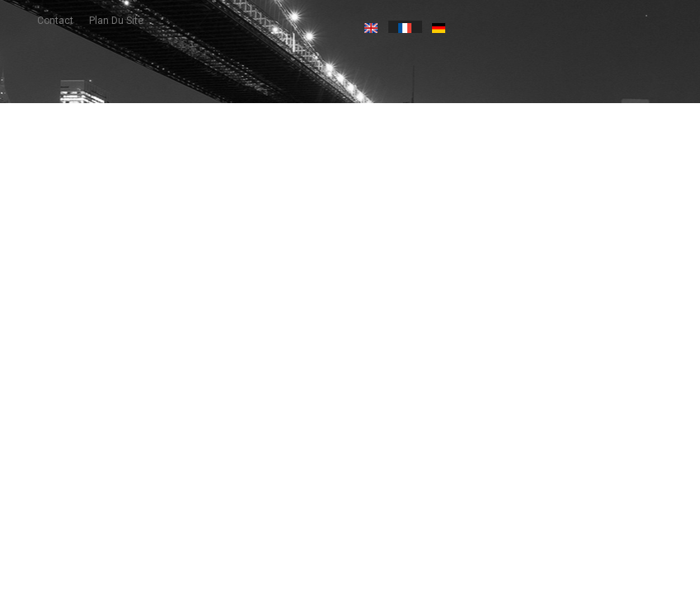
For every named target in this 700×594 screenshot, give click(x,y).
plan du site (116, 21)
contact (55, 21)
